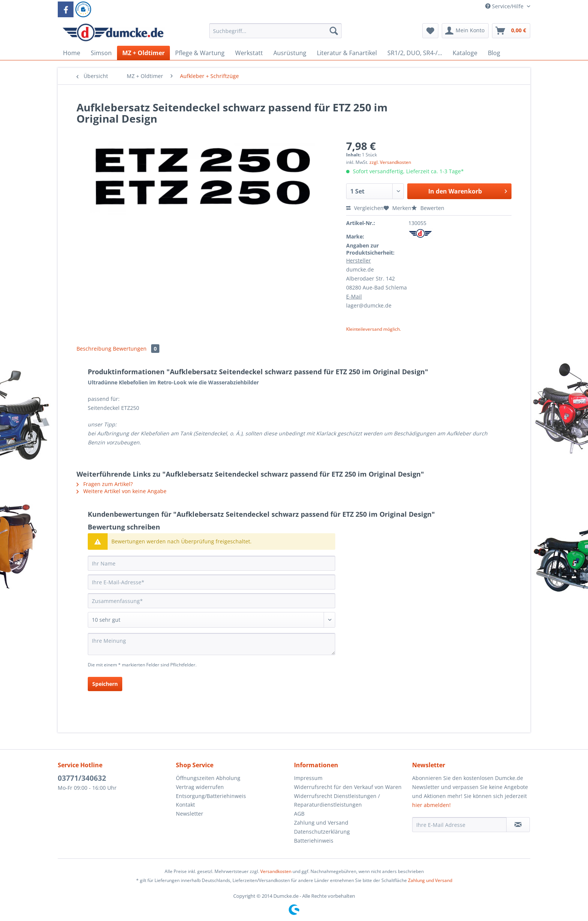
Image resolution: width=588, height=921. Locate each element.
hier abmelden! (431, 805)
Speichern (105, 684)
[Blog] (494, 53)
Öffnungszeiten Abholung (208, 778)
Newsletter (190, 814)
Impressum (308, 778)
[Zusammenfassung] (211, 601)
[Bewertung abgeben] (211, 620)
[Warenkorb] (511, 31)
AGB (299, 814)
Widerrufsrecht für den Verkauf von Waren (348, 787)
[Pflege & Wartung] (200, 53)
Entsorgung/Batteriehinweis (211, 796)
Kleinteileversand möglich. (373, 329)
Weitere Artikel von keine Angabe (121, 491)
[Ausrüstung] (290, 53)
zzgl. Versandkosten (390, 162)
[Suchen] (334, 31)
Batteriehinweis (314, 841)
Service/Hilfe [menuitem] (505, 6)
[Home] (72, 53)
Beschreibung (94, 349)
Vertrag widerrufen (200, 787)
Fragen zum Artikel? (105, 484)
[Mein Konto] (465, 31)
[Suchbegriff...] (275, 31)
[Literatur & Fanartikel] (347, 53)
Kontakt (185, 805)
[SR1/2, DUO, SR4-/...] (415, 53)
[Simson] (101, 53)
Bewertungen (136, 349)
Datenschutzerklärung (322, 832)
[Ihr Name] (211, 563)
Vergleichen (365, 208)
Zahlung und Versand (321, 823)
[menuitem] (275, 34)
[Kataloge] (465, 53)
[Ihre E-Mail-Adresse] (211, 582)
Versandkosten (276, 871)
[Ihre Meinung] (211, 644)
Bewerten (428, 208)
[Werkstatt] (249, 53)
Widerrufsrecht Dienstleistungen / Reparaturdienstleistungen (337, 800)
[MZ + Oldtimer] (143, 53)
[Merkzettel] (430, 31)
